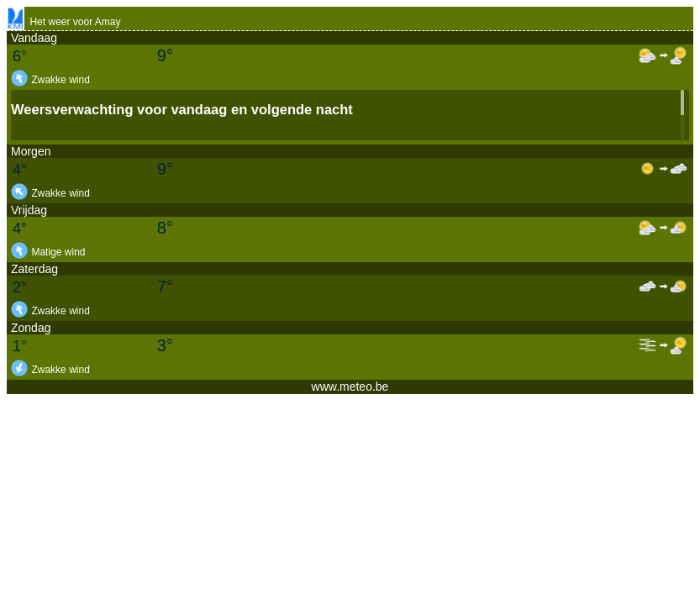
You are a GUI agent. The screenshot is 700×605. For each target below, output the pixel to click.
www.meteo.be (350, 387)
